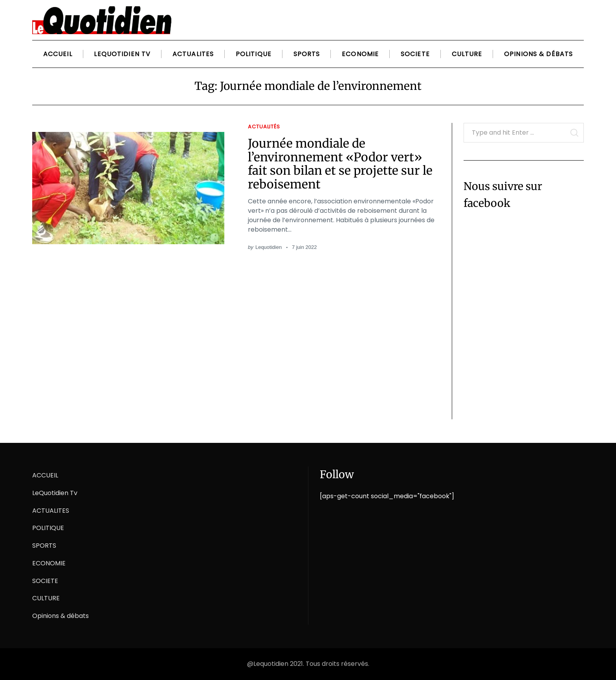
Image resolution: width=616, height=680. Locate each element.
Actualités (264, 127)
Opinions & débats (538, 54)
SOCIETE (415, 54)
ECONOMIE (360, 54)
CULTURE (467, 54)
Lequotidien (269, 247)
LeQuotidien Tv (122, 54)
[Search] (574, 17)
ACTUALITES (193, 54)
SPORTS (307, 54)
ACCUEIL (58, 54)
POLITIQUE (254, 54)
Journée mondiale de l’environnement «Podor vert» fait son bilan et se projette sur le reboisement (340, 164)
